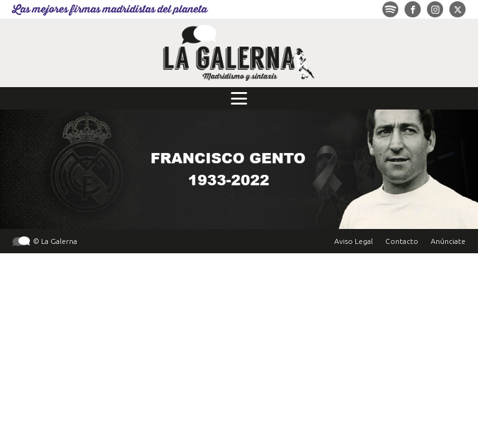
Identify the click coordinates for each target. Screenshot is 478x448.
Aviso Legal (354, 241)
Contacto (402, 241)
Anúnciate (448, 241)
